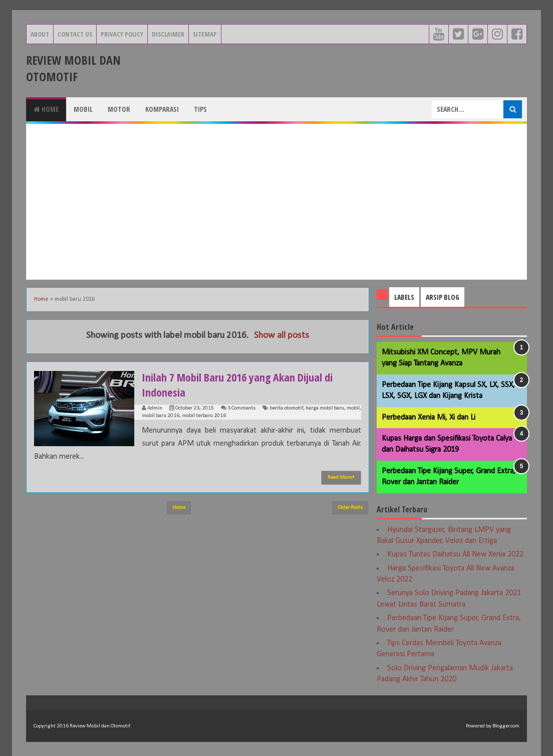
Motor (119, 109)
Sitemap (205, 34)
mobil (353, 408)
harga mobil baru (325, 408)
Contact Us (75, 34)
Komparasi (162, 109)
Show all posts (282, 336)
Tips (200, 109)
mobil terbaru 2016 (204, 416)
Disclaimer (168, 34)
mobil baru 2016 (161, 416)
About (40, 34)
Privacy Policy (122, 34)
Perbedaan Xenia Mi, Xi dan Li (429, 418)
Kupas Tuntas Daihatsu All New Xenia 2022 (455, 554)
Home (46, 109)
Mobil (83, 109)
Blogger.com (506, 726)
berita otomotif (286, 408)
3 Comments (241, 408)
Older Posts (350, 508)
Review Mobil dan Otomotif (73, 68)
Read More (341, 477)
